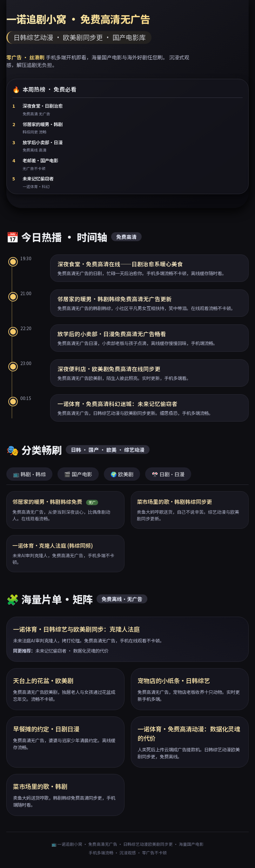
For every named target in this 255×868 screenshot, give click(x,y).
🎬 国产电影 (78, 474)
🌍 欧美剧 (122, 474)
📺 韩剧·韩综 (29, 474)
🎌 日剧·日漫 (168, 474)
